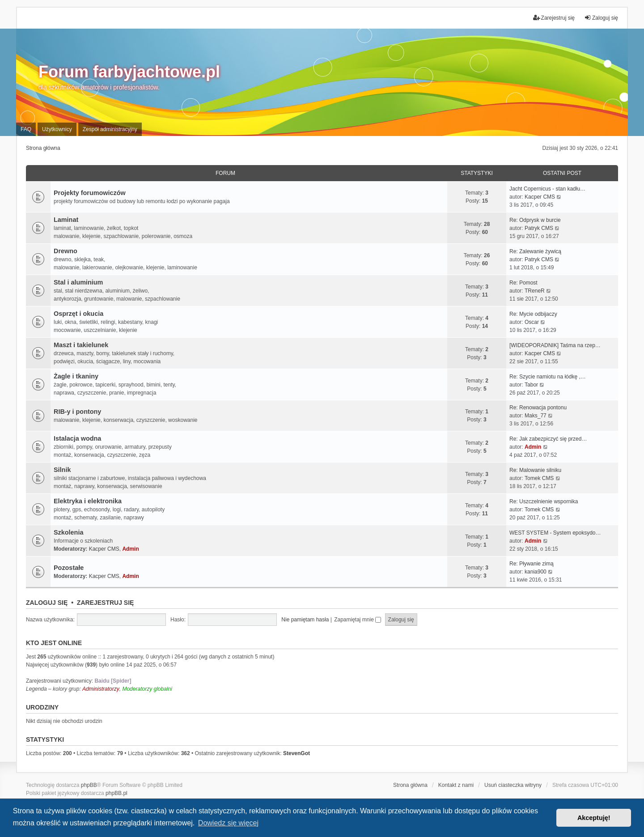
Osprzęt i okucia (78, 314)
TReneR (535, 291)
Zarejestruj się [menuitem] (554, 18)
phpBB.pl (117, 793)
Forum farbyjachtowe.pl (129, 72)
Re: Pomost (523, 283)
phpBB (89, 785)
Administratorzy (101, 689)
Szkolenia (68, 532)
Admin (533, 447)
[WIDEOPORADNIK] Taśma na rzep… (555, 345)
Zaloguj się (47, 603)
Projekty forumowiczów (90, 193)
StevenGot (297, 753)
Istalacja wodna (77, 438)
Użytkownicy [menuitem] (57, 129)
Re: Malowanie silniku (535, 470)
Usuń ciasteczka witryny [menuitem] (513, 785)
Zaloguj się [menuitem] (601, 18)
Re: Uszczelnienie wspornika (544, 501)
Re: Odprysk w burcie (535, 220)
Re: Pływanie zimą (532, 564)
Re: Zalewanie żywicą (535, 251)
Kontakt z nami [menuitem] (456, 785)
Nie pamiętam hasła (305, 620)
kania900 (536, 572)
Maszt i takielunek (81, 345)
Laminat (66, 220)
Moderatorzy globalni (147, 689)
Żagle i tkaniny (76, 376)
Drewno (66, 251)
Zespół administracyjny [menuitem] (110, 129)
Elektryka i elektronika (88, 501)
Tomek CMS (539, 478)
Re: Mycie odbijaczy (533, 314)
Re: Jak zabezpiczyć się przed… (548, 439)
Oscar (532, 322)
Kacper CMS (540, 197)
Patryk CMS (539, 228)
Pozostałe (69, 568)
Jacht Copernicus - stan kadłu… (547, 189)
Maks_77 (536, 416)
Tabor (531, 385)
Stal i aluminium (78, 282)
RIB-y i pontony (77, 412)
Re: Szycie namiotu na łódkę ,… (548, 377)
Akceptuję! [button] (594, 818)
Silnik (62, 470)
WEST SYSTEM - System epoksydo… (555, 533)
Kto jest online (54, 643)
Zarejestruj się (106, 603)
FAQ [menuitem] (26, 129)
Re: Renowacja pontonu (538, 408)
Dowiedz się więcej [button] (228, 823)
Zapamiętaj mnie (358, 620)
